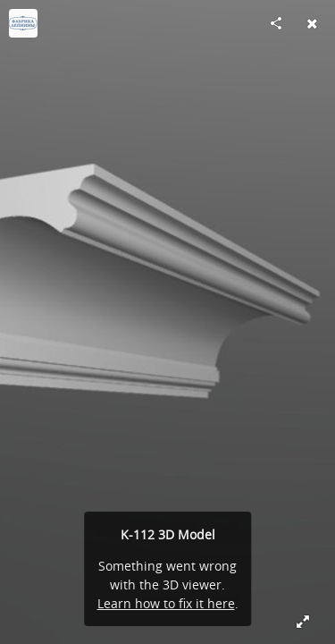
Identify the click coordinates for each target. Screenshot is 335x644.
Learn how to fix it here (166, 603)
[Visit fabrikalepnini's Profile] (23, 23)
